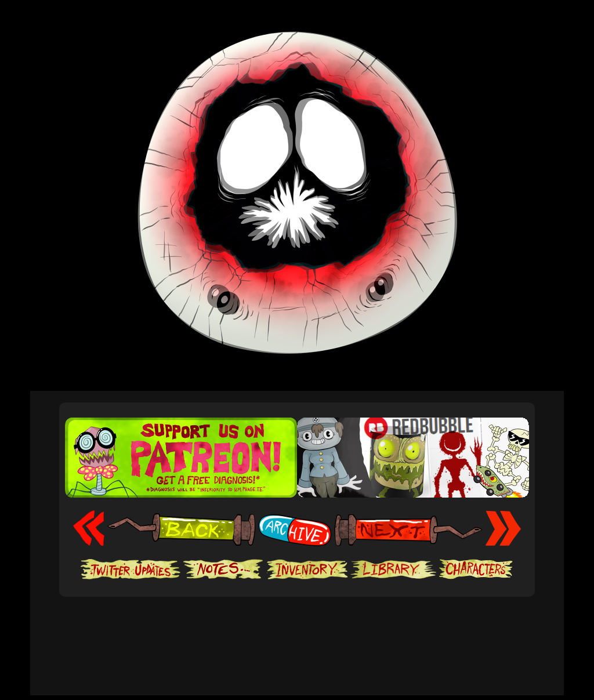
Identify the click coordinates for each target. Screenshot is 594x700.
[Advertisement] (297, 632)
